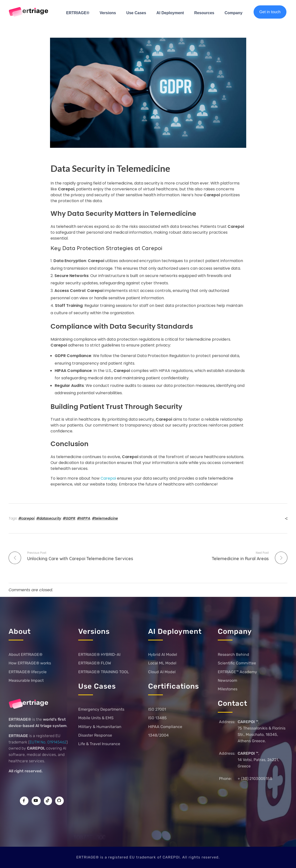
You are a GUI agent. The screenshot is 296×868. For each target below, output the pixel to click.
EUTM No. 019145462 (48, 742)
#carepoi (26, 518)
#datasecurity (49, 518)
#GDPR (69, 518)
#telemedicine (105, 518)
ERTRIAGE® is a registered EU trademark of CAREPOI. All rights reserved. (148, 857)
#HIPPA (84, 518)
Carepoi (108, 478)
